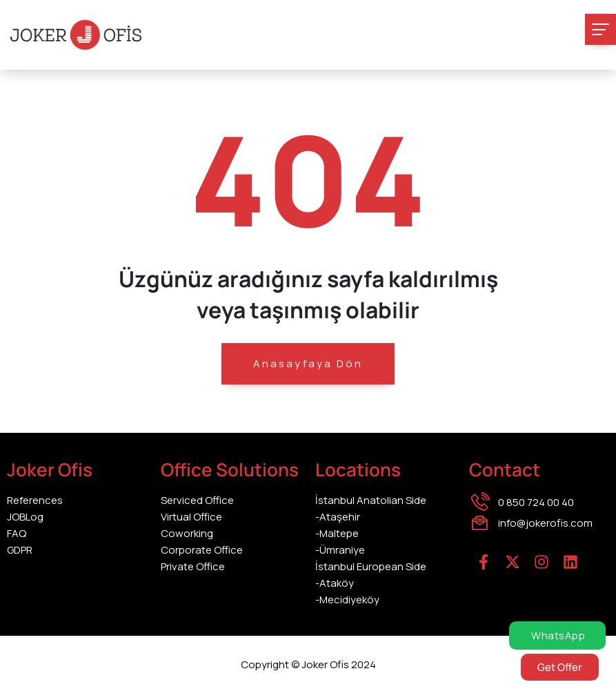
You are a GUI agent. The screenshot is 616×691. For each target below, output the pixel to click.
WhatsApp (557, 635)
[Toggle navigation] (600, 29)
